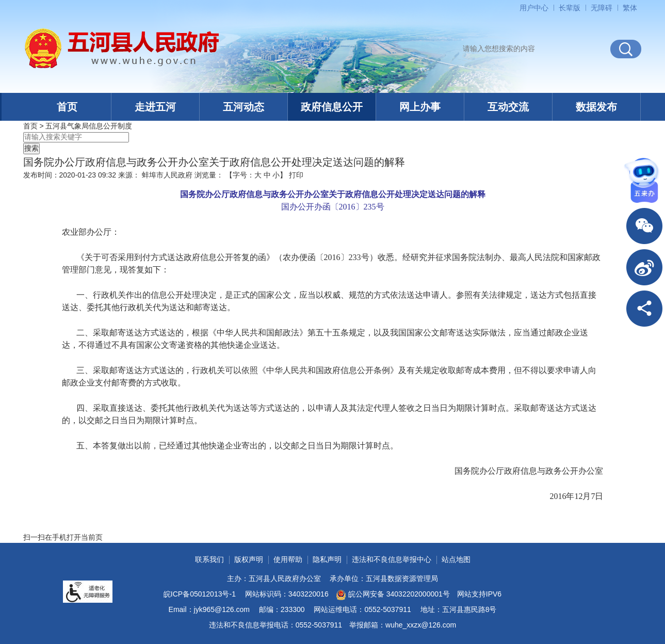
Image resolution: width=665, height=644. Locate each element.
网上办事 (420, 107)
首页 (67, 107)
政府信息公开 (332, 107)
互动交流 (508, 107)
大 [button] (258, 175)
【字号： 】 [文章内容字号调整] (256, 175)
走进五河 (155, 107)
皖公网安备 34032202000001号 (393, 595)
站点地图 (456, 559)
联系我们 (209, 559)
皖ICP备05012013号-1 (200, 594)
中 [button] (267, 175)
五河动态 (244, 107)
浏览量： (209, 175)
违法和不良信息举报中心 (392, 559)
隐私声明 (327, 559)
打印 (296, 175)
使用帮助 (288, 559)
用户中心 (534, 8)
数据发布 (596, 107)
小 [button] (276, 175)
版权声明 (249, 559)
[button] (570, 8)
